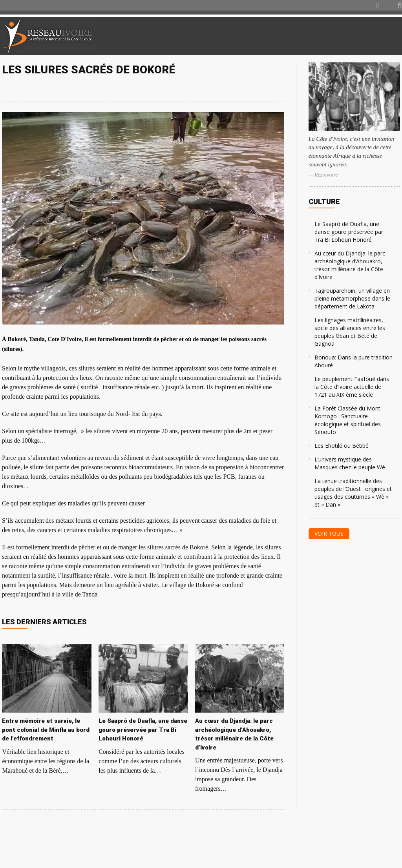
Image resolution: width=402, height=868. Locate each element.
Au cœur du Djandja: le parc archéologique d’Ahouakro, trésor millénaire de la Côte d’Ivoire (350, 265)
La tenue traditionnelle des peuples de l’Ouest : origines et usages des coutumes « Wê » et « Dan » (353, 493)
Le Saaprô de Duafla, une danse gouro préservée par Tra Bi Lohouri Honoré (349, 232)
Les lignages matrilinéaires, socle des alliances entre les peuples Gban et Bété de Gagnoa (350, 332)
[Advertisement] (309, 36)
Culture (324, 201)
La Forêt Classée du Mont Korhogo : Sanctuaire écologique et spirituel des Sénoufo (348, 420)
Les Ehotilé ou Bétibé (342, 446)
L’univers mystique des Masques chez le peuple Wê (350, 463)
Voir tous (329, 533)
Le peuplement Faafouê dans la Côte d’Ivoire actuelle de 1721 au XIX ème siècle (352, 387)
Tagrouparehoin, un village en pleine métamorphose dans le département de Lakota (352, 298)
